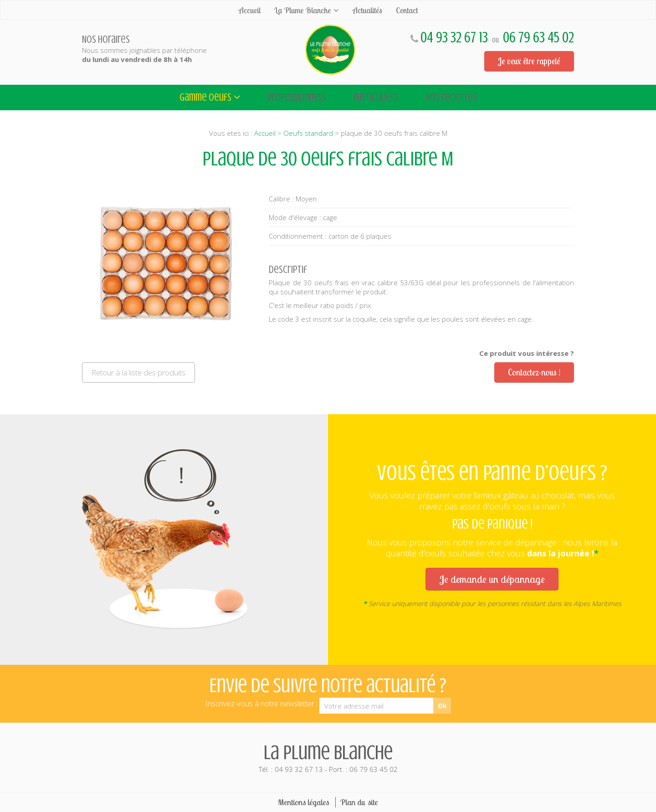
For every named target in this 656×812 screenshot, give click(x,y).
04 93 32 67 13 (454, 38)
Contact (407, 10)
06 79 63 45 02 (538, 38)
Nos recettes (451, 97)
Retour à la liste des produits (138, 373)
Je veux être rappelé (529, 61)
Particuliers (376, 97)
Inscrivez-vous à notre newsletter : (261, 703)
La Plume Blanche (303, 10)
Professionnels (297, 97)
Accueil (250, 10)
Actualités (367, 10)
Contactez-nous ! (534, 372)
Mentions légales (303, 802)
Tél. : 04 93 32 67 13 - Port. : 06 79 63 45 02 (328, 757)
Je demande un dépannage (492, 579)
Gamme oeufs (205, 97)
